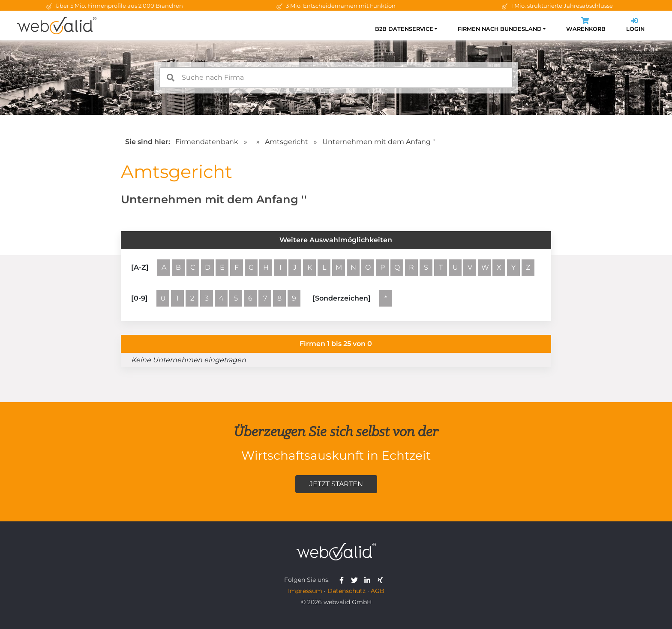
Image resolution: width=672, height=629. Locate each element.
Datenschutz (346, 591)
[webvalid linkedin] (369, 580)
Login (635, 26)
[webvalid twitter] (356, 580)
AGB (378, 591)
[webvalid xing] (381, 580)
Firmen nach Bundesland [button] (500, 29)
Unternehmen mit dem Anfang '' (379, 142)
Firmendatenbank (207, 142)
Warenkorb (586, 26)
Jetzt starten (336, 484)
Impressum (305, 591)
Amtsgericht (287, 142)
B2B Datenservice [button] (404, 29)
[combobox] (336, 78)
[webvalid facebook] (343, 580)
